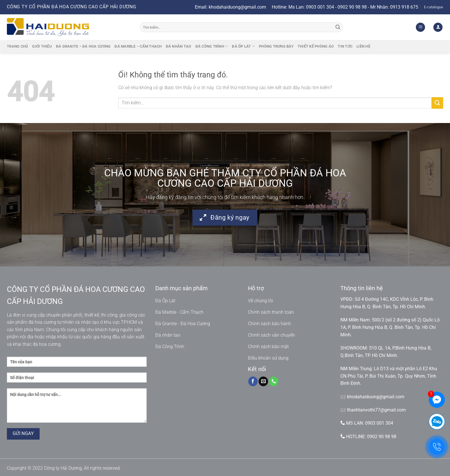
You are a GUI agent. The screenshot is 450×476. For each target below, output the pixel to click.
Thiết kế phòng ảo (316, 46)
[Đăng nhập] (438, 27)
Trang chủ (18, 46)
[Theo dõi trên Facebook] (253, 381)
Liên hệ (363, 46)
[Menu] (420, 27)
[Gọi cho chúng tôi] (274, 381)
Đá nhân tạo (179, 46)
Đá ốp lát (243, 46)
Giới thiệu (42, 46)
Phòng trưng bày (276, 46)
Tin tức (345, 46)
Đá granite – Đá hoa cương (83, 46)
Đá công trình (212, 46)
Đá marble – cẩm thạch (138, 46)
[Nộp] (338, 27)
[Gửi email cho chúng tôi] (263, 381)
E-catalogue (433, 7)
